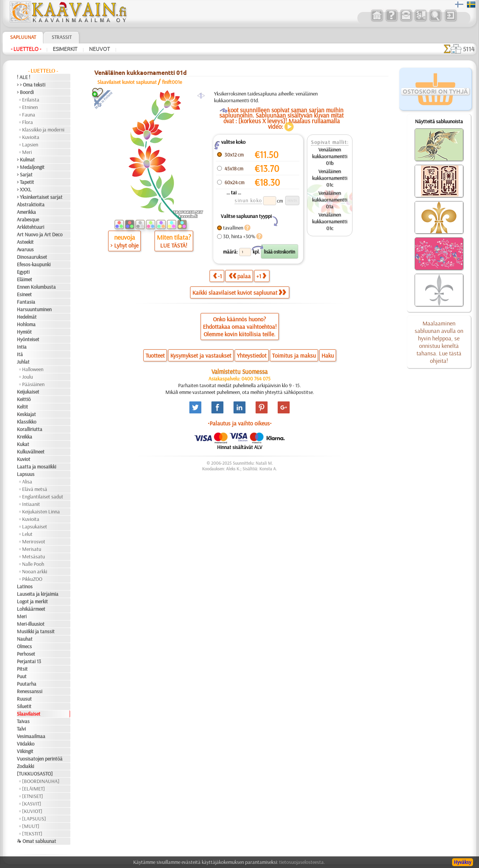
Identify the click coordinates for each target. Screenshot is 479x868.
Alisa (27, 482)
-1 (217, 276)
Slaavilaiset (29, 714)
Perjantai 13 (29, 661)
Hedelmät (27, 317)
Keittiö (24, 399)
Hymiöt (24, 332)
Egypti (23, 272)
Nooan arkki (35, 571)
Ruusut (24, 699)
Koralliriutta (30, 429)
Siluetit (24, 706)
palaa (240, 276)
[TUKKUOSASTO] (35, 774)
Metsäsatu (33, 556)
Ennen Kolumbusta (36, 287)
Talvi (21, 729)
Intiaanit (31, 504)
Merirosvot (34, 541)
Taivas (23, 721)
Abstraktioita (31, 204)
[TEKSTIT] (32, 834)
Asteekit (25, 242)
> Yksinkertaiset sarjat (40, 197)
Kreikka (25, 437)
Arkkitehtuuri (30, 227)
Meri (27, 152)
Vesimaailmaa (31, 736)
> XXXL (24, 189)
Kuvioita (31, 137)
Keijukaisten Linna (41, 512)
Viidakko (26, 744)
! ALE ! (24, 77)
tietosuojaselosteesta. (302, 862)
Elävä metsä (35, 489)
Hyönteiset (28, 339)
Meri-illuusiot (31, 624)
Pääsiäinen (33, 384)
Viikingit (25, 751)
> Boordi (25, 92)
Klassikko (27, 422)
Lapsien (30, 145)
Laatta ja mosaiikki (36, 467)
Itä (20, 354)
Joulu (28, 377)
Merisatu (32, 549)
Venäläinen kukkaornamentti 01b (330, 156)
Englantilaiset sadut (43, 497)
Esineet (24, 294)
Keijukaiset (28, 392)
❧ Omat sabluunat (36, 841)
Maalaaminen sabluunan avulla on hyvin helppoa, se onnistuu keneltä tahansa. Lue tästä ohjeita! (439, 342)
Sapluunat (23, 37)
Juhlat (23, 362)
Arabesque (28, 219)
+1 (261, 276)
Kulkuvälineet (31, 452)
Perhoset (26, 654)
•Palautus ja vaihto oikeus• (240, 423)
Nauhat (25, 639)
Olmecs (24, 646)
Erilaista (31, 100)
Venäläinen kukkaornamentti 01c (330, 178)
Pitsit (22, 669)
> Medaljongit (31, 167)
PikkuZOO (32, 579)
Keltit (22, 407)
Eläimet (25, 279)
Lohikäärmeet (31, 609)
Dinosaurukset (32, 257)
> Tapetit (25, 182)
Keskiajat (26, 414)
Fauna (29, 115)
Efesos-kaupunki (34, 264)
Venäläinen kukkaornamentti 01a (330, 200)
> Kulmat (26, 160)
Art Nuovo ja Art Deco (40, 234)
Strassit (62, 37)
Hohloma (26, 324)
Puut (22, 676)
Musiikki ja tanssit (36, 631)
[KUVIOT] (32, 811)
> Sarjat (25, 174)
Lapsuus (26, 474)
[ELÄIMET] (33, 789)
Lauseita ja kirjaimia (38, 594)
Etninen (30, 107)
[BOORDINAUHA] (41, 781)
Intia (22, 347)
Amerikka (26, 212)
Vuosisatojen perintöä (40, 759)
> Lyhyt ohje (124, 245)
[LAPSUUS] (34, 819)
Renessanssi (30, 691)
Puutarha (27, 684)
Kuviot (24, 459)
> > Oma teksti (31, 85)
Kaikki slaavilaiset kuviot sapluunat (239, 292)
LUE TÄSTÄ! (174, 245)
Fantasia (26, 302)
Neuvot (100, 49)
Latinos (25, 586)
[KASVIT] (32, 804)
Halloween (33, 369)
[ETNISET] (33, 796)
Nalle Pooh (33, 564)
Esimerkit (65, 49)
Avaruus (25, 249)
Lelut (27, 534)
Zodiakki (25, 766)
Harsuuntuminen (34, 309)
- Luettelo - (26, 49)
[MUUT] (31, 826)
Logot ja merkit (32, 601)
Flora (28, 122)
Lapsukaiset (35, 526)
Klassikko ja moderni (43, 130)
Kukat (23, 444)
